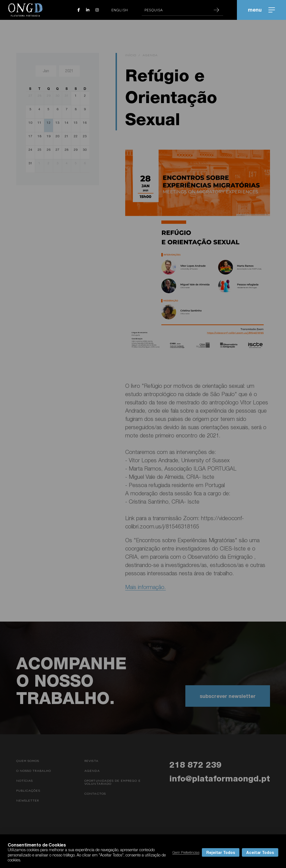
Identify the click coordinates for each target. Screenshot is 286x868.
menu (261, 10)
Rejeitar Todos (221, 852)
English (120, 10)
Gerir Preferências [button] (186, 852)
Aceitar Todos (260, 852)
